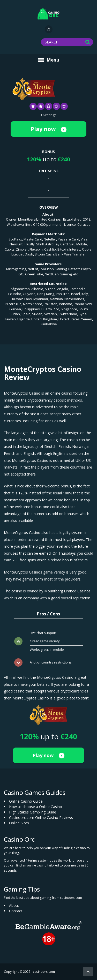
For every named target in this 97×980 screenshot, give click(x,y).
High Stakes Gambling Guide (33, 812)
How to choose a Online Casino (36, 807)
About (14, 905)
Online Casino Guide (26, 801)
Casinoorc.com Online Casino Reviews (41, 817)
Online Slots (19, 823)
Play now (49, 129)
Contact (16, 911)
